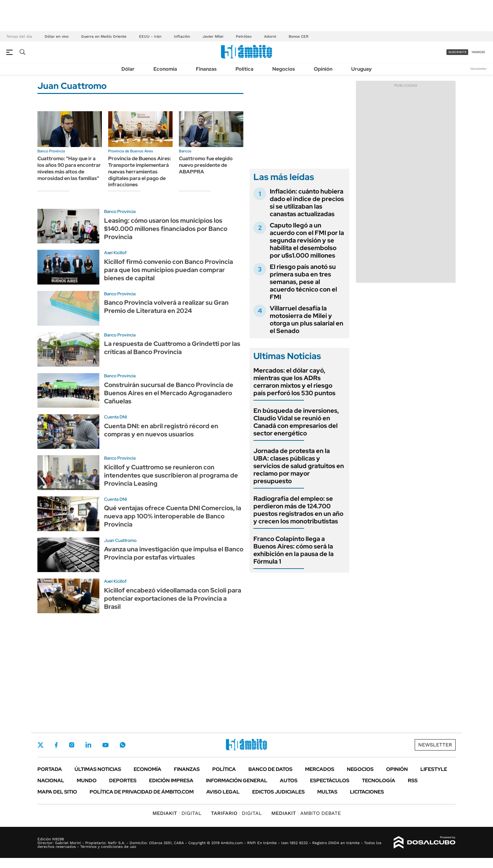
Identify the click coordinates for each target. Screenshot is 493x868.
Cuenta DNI (115, 417)
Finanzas (206, 69)
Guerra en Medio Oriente (104, 36)
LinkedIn (88, 745)
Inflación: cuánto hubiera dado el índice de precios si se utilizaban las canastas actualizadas (307, 203)
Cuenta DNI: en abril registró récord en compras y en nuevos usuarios (161, 430)
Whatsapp (123, 745)
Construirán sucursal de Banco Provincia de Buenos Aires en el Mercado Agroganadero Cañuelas (169, 393)
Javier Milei (213, 36)
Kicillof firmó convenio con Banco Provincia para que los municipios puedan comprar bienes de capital (169, 270)
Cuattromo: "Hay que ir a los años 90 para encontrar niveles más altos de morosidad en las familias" (69, 168)
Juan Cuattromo (120, 540)
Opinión (323, 69)
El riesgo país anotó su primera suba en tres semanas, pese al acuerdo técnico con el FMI (303, 282)
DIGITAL (177, 813)
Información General (237, 781)
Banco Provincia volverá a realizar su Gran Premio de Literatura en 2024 (166, 307)
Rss (413, 781)
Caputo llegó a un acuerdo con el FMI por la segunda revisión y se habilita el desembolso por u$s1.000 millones (307, 240)
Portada (50, 769)
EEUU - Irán (150, 36)
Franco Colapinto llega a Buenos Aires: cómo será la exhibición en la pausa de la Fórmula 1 (294, 550)
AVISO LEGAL (223, 792)
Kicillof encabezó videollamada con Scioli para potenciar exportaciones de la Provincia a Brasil (173, 598)
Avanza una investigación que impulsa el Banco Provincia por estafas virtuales (174, 553)
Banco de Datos (270, 769)
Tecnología (379, 781)
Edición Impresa (171, 781)
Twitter (41, 745)
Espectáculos (330, 781)
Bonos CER (299, 36)
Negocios (284, 69)
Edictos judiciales (278, 792)
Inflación (182, 36)
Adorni (270, 36)
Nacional (51, 781)
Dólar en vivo (57, 36)
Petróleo (244, 36)
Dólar (128, 69)
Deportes (123, 781)
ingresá (478, 52)
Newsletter (479, 69)
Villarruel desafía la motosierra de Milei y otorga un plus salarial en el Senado (307, 319)
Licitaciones (367, 792)
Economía (165, 69)
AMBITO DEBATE (306, 813)
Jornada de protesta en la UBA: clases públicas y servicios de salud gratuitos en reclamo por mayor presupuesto (299, 466)
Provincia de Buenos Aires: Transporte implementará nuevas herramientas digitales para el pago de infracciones (140, 172)
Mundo (87, 781)
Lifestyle (434, 769)
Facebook (56, 745)
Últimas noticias (98, 769)
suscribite (457, 52)
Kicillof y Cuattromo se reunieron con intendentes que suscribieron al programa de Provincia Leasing (171, 475)
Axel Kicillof (115, 253)
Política (244, 69)
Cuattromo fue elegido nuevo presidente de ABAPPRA (206, 165)
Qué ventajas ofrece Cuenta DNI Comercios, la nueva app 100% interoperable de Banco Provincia (173, 516)
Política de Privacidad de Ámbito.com (142, 792)
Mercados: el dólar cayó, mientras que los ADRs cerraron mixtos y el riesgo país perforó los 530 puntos (294, 382)
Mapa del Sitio (57, 792)
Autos (289, 781)
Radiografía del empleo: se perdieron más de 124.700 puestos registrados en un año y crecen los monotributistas (298, 510)
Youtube (105, 745)
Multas (327, 792)
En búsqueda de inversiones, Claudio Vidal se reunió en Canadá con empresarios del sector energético (296, 422)
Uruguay (361, 69)
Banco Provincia (51, 151)
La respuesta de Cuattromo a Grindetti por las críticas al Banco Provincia (172, 348)
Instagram (72, 745)
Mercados (320, 769)
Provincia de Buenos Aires (131, 151)
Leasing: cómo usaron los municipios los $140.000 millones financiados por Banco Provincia (166, 229)
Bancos (185, 151)
